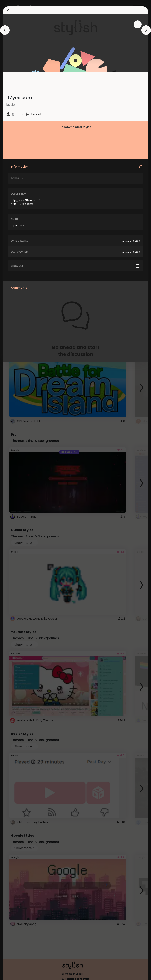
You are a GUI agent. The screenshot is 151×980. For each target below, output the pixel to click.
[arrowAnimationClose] (5, 30)
